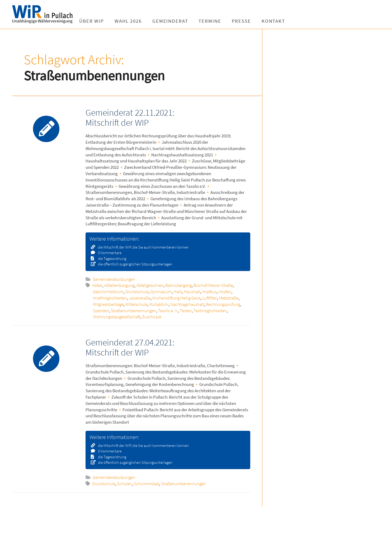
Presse (245, 21)
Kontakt (277, 21)
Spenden (101, 311)
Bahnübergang (178, 285)
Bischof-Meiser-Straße (213, 285)
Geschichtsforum (108, 292)
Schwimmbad (146, 484)
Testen (186, 311)
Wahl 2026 (132, 21)
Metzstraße (229, 298)
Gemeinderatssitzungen (114, 279)
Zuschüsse (152, 317)
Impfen (225, 292)
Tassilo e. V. (168, 311)
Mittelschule (136, 304)
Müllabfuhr (159, 304)
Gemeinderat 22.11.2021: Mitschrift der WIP (130, 117)
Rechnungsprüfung (223, 304)
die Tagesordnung (110, 258)
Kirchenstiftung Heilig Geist (176, 298)
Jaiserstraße (140, 298)
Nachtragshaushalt (187, 304)
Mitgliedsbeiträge (108, 304)
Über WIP (96, 21)
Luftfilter (210, 298)
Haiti (178, 292)
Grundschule (137, 292)
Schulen (124, 484)
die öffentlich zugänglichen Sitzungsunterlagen (133, 264)
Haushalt (192, 292)
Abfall (97, 285)
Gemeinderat (174, 21)
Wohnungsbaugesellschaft (117, 317)
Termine (214, 21)
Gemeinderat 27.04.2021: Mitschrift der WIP (130, 347)
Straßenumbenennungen (133, 311)
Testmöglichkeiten (210, 311)
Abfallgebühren (150, 285)
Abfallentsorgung (119, 285)
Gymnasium (161, 292)
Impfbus (209, 292)
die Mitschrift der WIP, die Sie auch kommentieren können (142, 247)
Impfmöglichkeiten (110, 298)
